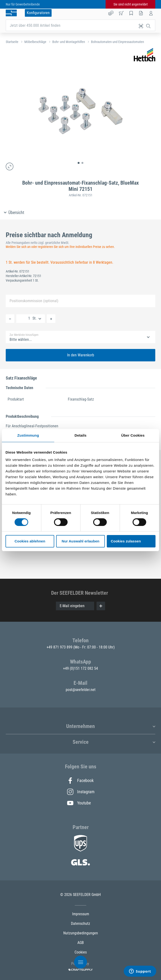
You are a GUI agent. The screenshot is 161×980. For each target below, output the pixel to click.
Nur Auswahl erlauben (80, 541)
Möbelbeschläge (35, 42)
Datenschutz (80, 924)
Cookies (81, 952)
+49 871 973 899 (60, 647)
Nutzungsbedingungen (81, 933)
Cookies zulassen (126, 541)
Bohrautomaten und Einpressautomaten (118, 42)
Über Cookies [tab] (133, 435)
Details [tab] (80, 435)
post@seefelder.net (81, 690)
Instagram (80, 792)
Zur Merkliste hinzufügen (24, 335)
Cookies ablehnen (30, 541)
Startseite (12, 42)
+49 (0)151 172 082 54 (80, 668)
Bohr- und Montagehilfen (69, 42)
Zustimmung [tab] (28, 435)
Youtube (79, 803)
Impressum (81, 914)
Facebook (80, 781)
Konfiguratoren (38, 13)
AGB (81, 943)
